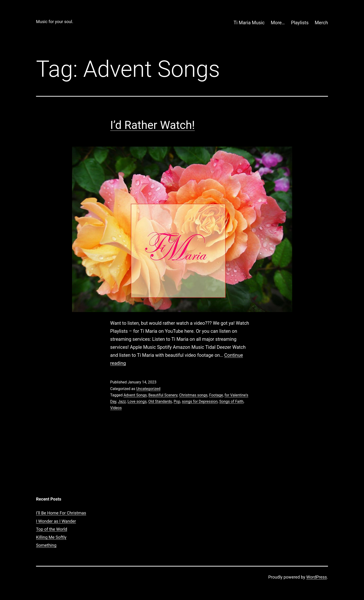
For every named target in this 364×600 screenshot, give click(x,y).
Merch (321, 23)
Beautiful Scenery (163, 395)
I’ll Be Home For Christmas (61, 513)
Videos (116, 408)
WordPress (317, 577)
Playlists (300, 23)
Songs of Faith (231, 401)
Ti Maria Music (249, 23)
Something (46, 545)
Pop (177, 401)
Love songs (137, 401)
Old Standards (160, 401)
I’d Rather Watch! (152, 125)
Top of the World (52, 529)
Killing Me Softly (51, 537)
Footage (216, 395)
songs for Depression (200, 401)
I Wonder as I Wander (56, 521)
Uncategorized (148, 389)
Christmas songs (193, 395)
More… (278, 23)
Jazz (122, 401)
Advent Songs (135, 395)
